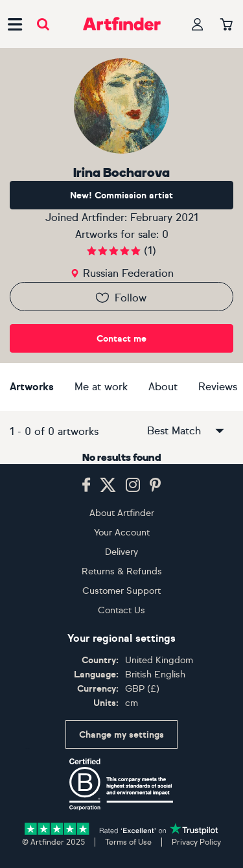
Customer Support (121, 591)
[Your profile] (198, 24)
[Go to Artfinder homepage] (122, 24)
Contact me (121, 339)
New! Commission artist (121, 195)
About (163, 387)
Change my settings (121, 735)
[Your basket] (226, 25)
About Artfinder (122, 513)
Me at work (101, 387)
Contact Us (121, 610)
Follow (120, 298)
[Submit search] (43, 24)
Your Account (122, 533)
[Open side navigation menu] (15, 24)
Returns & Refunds (122, 571)
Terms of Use (128, 842)
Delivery (121, 552)
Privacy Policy (196, 842)
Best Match (187, 431)
